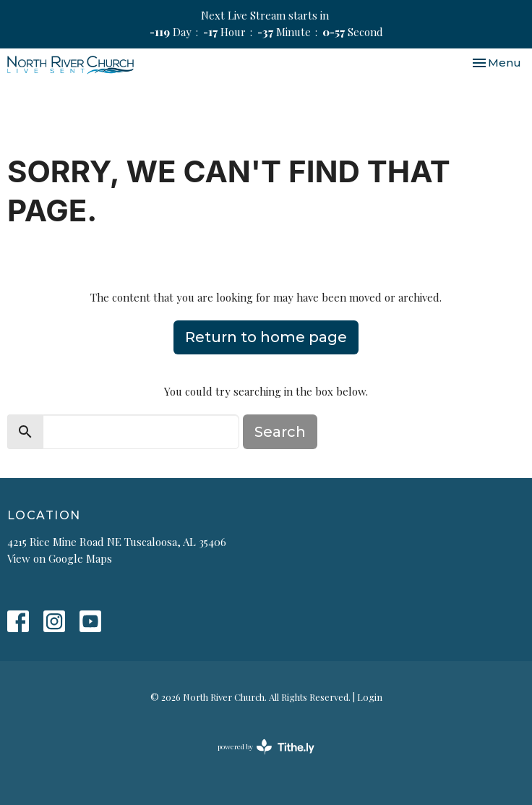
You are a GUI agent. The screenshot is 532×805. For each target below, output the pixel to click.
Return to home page (266, 337)
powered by (266, 747)
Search (280, 432)
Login (370, 697)
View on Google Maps (60, 558)
